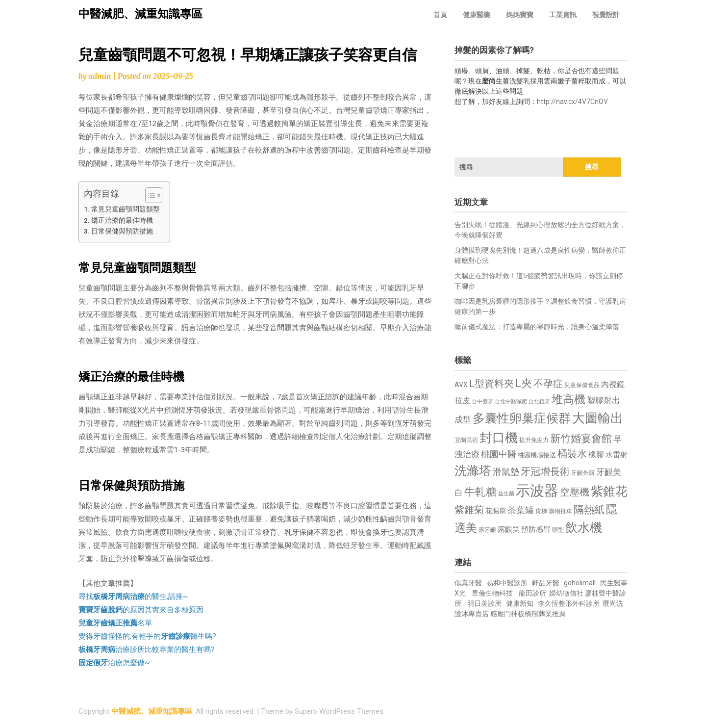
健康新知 (520, 603)
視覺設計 (606, 15)
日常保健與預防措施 (122, 231)
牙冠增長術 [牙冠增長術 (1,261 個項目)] (545, 471)
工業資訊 (563, 15)
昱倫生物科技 (492, 593)
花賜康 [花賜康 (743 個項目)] (496, 511)
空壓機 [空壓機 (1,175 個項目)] (575, 492)
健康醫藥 (477, 15)
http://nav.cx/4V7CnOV (572, 102)
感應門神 (504, 614)
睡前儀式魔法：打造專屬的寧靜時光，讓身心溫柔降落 (537, 327)
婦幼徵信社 (567, 593)
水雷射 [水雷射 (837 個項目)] (617, 455)
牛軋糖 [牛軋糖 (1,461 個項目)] (480, 492)
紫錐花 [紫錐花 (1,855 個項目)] (609, 491)
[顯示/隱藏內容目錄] (149, 195)
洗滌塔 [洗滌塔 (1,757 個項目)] (473, 471)
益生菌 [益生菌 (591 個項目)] (506, 494)
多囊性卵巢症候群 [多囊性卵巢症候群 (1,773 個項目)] (522, 418)
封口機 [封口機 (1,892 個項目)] (499, 438)
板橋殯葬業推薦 (542, 614)
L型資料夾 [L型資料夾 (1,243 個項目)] (492, 384)
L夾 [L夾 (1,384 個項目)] (524, 383)
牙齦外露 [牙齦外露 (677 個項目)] (583, 473)
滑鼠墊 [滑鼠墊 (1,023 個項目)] (506, 472)
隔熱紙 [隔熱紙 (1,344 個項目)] (589, 509)
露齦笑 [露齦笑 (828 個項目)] (509, 529)
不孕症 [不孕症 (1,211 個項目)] (548, 384)
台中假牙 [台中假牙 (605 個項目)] (482, 402)
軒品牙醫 (546, 583)
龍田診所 (532, 593)
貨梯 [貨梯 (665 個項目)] (541, 511)
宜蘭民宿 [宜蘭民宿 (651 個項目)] (466, 440)
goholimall (580, 583)
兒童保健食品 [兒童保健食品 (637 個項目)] (582, 385)
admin (100, 76)
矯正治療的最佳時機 (122, 220)
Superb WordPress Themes (339, 711)
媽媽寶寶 (520, 15)
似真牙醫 (468, 583)
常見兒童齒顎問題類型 (126, 209)
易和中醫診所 (507, 583)
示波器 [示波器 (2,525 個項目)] (537, 491)
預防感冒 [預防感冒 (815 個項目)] (536, 529)
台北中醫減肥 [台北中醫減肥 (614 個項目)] (511, 402)
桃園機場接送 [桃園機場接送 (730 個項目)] (537, 455)
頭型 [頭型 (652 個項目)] (558, 530)
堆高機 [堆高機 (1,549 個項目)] (568, 400)
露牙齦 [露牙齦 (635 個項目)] (487, 530)
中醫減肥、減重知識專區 (140, 14)
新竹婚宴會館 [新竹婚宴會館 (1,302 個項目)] (581, 439)
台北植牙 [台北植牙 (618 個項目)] (539, 402)
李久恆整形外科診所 (569, 603)
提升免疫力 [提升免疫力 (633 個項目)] (534, 440)
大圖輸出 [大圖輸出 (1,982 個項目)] (598, 418)
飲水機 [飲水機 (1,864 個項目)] (584, 527)
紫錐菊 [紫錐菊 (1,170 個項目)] (469, 510)
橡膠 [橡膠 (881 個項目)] (596, 455)
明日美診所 (484, 603)
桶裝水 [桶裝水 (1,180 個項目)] (572, 454)
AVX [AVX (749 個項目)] (461, 385)
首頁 (440, 15)
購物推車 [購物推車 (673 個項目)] (560, 511)
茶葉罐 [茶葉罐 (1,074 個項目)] (521, 510)
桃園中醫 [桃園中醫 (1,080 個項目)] (499, 454)
